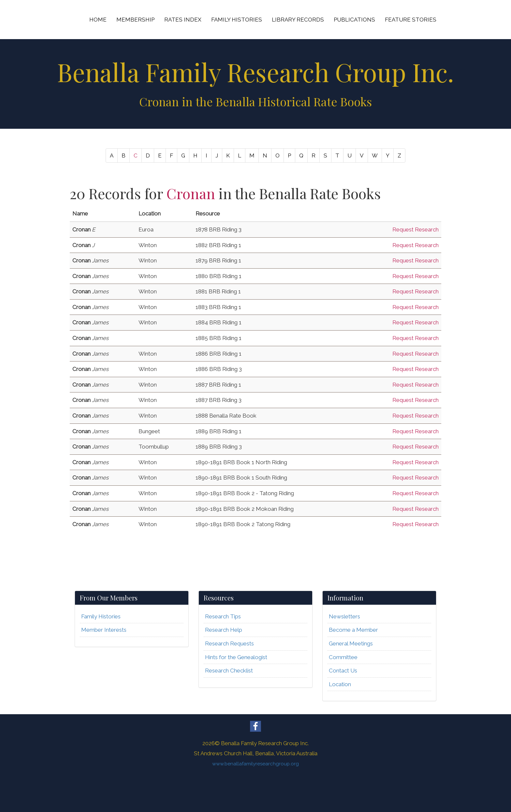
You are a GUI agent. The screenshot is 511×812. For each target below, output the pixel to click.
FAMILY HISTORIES (237, 20)
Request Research (416, 229)
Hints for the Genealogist (236, 657)
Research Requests (229, 643)
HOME (98, 20)
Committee (343, 657)
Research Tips (223, 616)
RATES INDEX (183, 20)
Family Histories (101, 616)
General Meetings (351, 643)
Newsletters (344, 616)
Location (340, 684)
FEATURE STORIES (411, 20)
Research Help (224, 630)
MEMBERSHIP (135, 20)
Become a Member (353, 630)
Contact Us (343, 671)
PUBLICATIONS (354, 20)
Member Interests (104, 630)
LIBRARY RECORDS (298, 20)
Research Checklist (229, 671)
